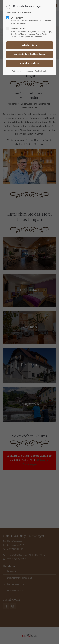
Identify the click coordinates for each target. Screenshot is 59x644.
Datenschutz (17, 71)
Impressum (29, 71)
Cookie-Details (41, 71)
